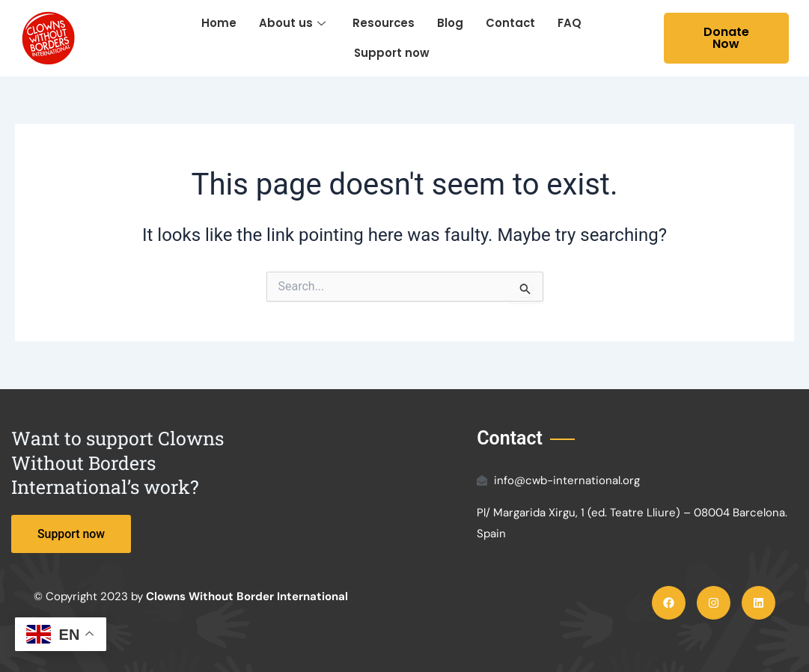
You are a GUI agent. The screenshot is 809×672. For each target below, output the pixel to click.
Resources (383, 23)
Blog (450, 23)
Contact (511, 23)
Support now (391, 53)
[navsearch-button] (648, 38)
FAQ (570, 23)
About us (291, 23)
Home (218, 23)
